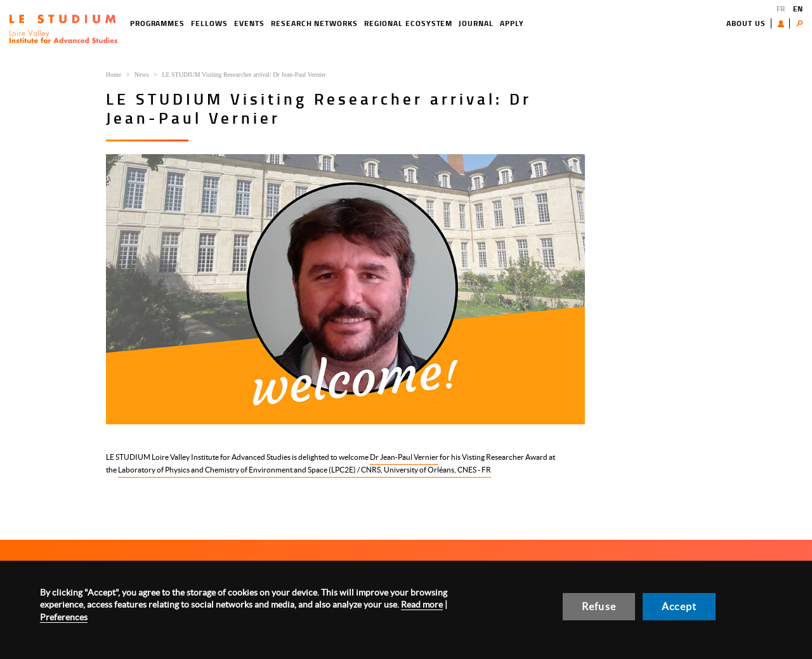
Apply (512, 23)
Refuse (599, 606)
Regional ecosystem (408, 23)
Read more (422, 604)
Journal (476, 23)
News (142, 75)
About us (746, 23)
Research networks (314, 23)
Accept (679, 606)
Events (249, 23)
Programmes (158, 23)
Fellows (209, 23)
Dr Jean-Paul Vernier (404, 457)
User (784, 23)
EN (798, 9)
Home (114, 75)
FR (781, 9)
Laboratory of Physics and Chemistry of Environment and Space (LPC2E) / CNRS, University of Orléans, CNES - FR (304, 470)
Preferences (64, 617)
